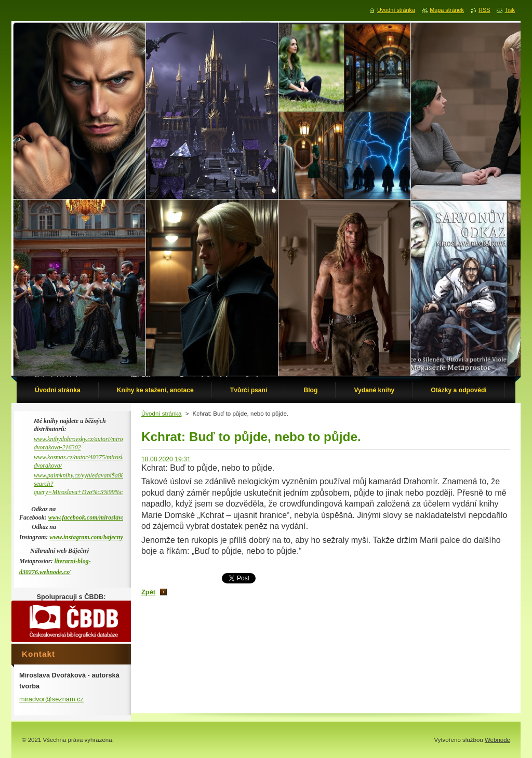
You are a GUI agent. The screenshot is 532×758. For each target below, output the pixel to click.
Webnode (497, 740)
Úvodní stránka (161, 414)
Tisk (510, 10)
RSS (484, 10)
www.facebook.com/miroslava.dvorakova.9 (103, 517)
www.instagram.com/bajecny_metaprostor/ (104, 537)
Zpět (148, 592)
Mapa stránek (447, 10)
